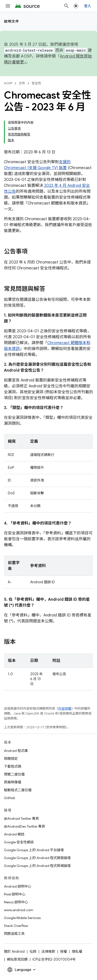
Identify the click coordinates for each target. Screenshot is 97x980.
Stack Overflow (16, 926)
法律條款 (48, 951)
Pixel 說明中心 (15, 894)
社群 (33, 951)
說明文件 (12, 21)
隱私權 (77, 951)
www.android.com (19, 910)
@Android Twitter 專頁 (21, 819)
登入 (88, 6)
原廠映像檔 (13, 782)
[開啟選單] (8, 6)
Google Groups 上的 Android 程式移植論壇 (37, 866)
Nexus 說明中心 (16, 902)
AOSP (8, 83)
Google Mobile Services (22, 918)
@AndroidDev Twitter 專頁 (24, 826)
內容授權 (65, 709)
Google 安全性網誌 (19, 842)
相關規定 (11, 759)
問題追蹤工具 (14, 934)
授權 (64, 951)
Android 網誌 (14, 834)
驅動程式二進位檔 (18, 790)
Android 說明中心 (18, 886)
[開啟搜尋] (66, 6)
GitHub (9, 798)
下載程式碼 (13, 766)
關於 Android (14, 951)
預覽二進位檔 (14, 774)
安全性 (36, 83)
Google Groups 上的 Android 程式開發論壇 (37, 858)
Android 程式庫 (16, 751)
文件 (22, 83)
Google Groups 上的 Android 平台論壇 (34, 850)
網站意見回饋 (17, 959)
